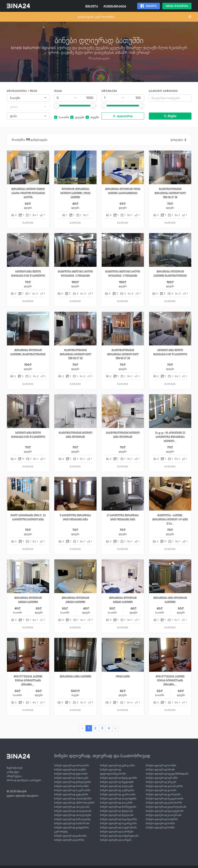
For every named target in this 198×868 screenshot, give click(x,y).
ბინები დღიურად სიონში (161, 765)
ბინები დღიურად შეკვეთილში (165, 799)
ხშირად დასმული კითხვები (24, 780)
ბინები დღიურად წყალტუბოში (165, 811)
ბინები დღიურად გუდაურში (71, 794)
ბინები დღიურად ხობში (160, 823)
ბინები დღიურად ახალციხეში (73, 815)
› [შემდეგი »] (115, 728)
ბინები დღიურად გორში (69, 840)
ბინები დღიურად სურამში (162, 778)
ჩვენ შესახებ (15, 768)
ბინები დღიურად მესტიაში (116, 811)
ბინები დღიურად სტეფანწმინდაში (167, 774)
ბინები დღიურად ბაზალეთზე (72, 819)
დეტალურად (122, 116)
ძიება (170, 116)
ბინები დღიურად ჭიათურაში (164, 815)
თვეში (95, 117)
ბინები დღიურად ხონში (160, 828)
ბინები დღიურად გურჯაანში (117, 765)
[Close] (190, 17)
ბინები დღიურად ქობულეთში (73, 782)
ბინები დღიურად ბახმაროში (72, 823)
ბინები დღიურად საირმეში (117, 832)
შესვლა (92, 7)
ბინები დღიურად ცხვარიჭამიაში (166, 807)
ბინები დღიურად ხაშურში (162, 819)
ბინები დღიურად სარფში (116, 840)
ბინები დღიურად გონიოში (70, 836)
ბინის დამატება (177, 6)
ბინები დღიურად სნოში (160, 770)
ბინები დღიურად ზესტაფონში (119, 778)
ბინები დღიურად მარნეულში (118, 807)
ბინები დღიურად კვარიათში (118, 794)
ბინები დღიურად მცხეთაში (117, 815)
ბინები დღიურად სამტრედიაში (119, 836)
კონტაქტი (13, 772)
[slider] (57, 105)
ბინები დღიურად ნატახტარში (118, 819)
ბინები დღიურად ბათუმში (70, 770)
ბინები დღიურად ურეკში (161, 782)
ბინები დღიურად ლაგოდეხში (118, 799)
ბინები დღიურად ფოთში (161, 790)
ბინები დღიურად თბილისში (72, 765)
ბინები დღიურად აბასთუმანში (73, 799)
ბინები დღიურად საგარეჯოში (118, 823)
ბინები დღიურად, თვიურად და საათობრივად (102, 756)
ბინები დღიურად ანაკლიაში (72, 807)
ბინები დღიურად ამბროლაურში (74, 803)
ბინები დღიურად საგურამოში (118, 828)
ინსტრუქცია (14, 776)
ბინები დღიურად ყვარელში (163, 794)
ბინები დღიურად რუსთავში (71, 778)
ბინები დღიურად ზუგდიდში (117, 782)
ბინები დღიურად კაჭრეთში (117, 790)
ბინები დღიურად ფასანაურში (164, 786)
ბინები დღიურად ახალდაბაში (73, 811)
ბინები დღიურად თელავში (117, 786)
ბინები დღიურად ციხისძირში (164, 803)
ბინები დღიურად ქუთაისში (71, 774)
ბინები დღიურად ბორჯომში (71, 786)
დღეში (80, 117)
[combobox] (28, 98)
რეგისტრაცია (115, 7)
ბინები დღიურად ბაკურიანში (72, 790)
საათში (64, 117)
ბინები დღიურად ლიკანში (116, 803)
